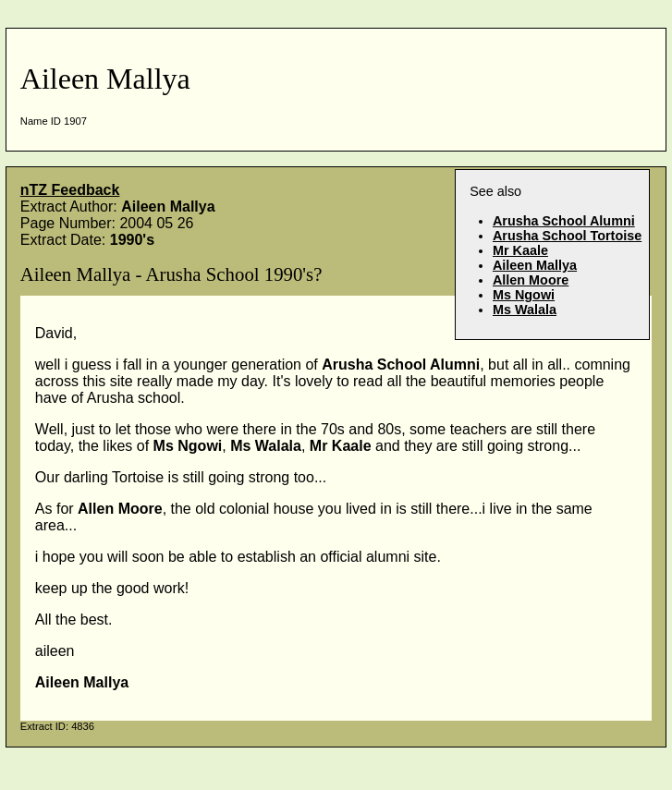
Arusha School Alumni (564, 221)
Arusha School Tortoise (567, 236)
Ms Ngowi (524, 295)
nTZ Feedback (70, 190)
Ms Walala (525, 310)
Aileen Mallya (535, 265)
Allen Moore (531, 280)
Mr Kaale (520, 250)
